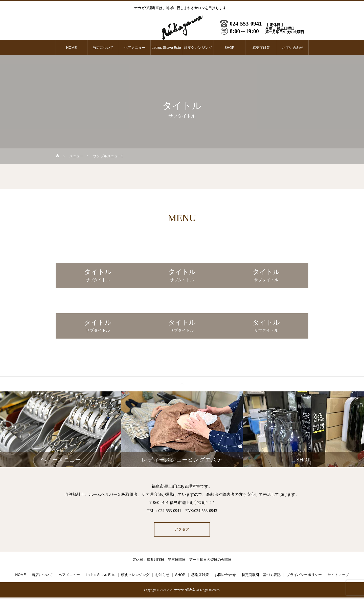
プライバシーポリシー (304, 576)
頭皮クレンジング (198, 48)
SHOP (230, 48)
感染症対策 (261, 48)
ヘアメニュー (135, 48)
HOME (72, 48)
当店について (103, 48)
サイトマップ (338, 576)
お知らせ (162, 576)
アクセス (182, 530)
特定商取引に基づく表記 (261, 576)
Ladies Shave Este (166, 48)
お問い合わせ (293, 48)
